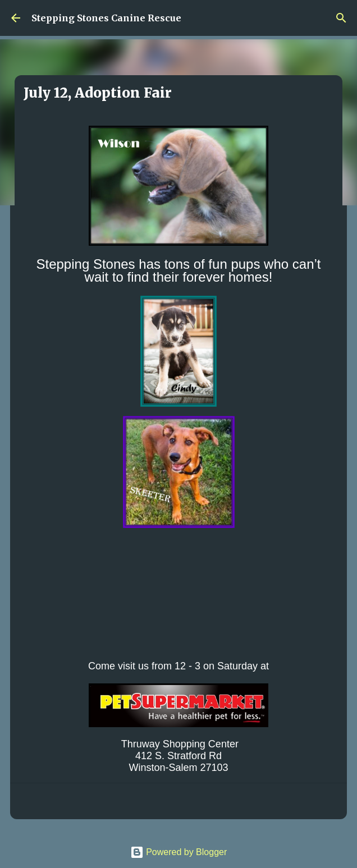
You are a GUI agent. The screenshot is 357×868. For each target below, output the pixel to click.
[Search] (341, 18)
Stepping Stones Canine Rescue (106, 18)
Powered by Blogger (179, 852)
